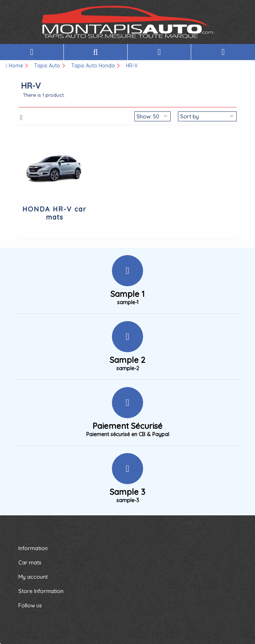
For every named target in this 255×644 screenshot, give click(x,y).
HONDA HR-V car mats (54, 213)
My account (33, 577)
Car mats (30, 562)
